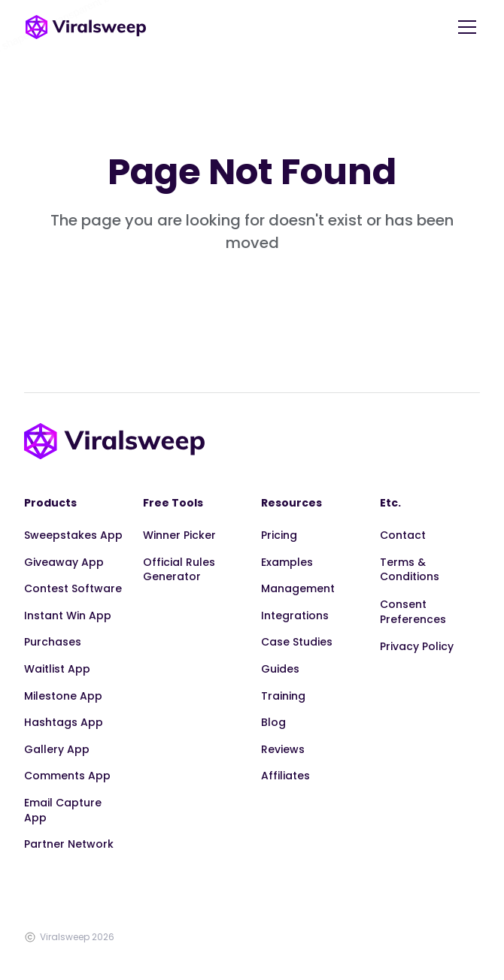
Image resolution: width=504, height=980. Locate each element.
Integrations (295, 616)
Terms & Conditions (410, 570)
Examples (287, 562)
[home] (86, 27)
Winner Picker (179, 535)
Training (283, 696)
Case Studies (297, 642)
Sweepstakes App (73, 535)
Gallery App (57, 749)
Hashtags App (64, 722)
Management (298, 588)
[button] (464, 27)
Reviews (283, 749)
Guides (280, 669)
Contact (403, 535)
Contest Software (73, 588)
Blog (273, 722)
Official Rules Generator (179, 570)
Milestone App (63, 696)
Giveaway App (64, 562)
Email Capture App (63, 810)
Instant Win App (68, 616)
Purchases (53, 642)
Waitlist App (57, 669)
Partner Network (69, 844)
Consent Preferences (413, 612)
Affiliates (285, 776)
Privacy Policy (417, 646)
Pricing (279, 535)
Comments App (67, 776)
